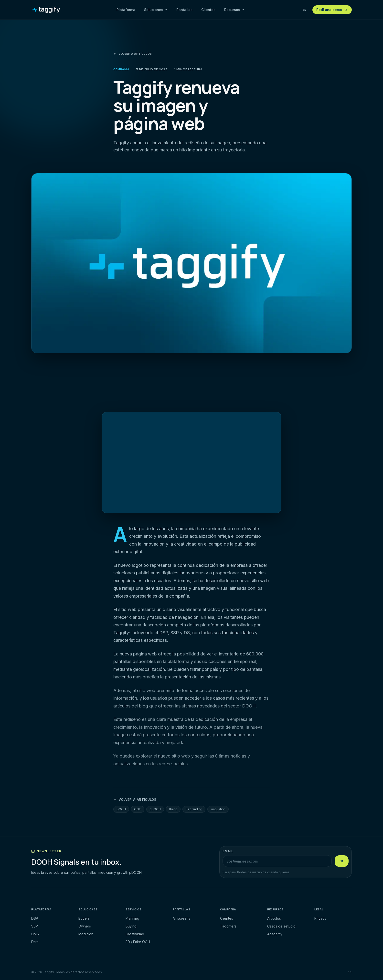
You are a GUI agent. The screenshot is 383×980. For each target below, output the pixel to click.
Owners (85, 926)
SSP (35, 926)
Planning (132, 918)
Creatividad (135, 934)
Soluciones (156, 10)
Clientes (208, 10)
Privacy (320, 918)
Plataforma (126, 10)
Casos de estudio (281, 926)
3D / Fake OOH (138, 942)
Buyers (84, 918)
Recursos (234, 10)
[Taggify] (46, 10)
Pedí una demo (332, 10)
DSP (35, 918)
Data (35, 942)
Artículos (274, 918)
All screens (181, 918)
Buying (131, 926)
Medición (86, 934)
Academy (275, 934)
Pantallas (184, 10)
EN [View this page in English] (305, 10)
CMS (35, 934)
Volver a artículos (133, 54)
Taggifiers (228, 926)
